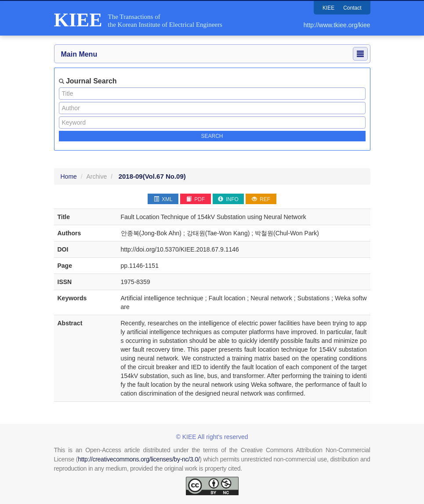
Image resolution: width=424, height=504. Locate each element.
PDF (196, 199)
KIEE (328, 8)
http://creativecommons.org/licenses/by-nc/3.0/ (139, 459)
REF (261, 199)
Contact (352, 8)
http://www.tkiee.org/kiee (337, 25)
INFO (228, 199)
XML (163, 199)
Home (69, 176)
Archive (97, 176)
